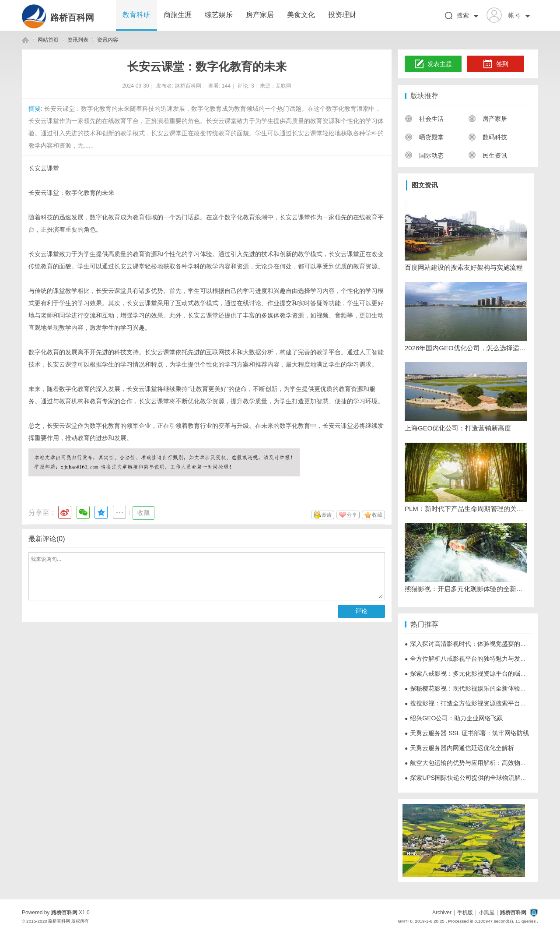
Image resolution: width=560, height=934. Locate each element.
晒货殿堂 (424, 137)
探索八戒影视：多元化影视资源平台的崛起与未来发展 (481, 673)
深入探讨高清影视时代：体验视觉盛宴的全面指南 (475, 644)
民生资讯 (488, 155)
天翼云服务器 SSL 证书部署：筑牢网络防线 (467, 733)
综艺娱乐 (219, 15)
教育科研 (136, 15)
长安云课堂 (44, 168)
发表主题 (433, 64)
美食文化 (301, 15)
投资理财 (342, 15)
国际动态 (424, 155)
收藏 (143, 513)
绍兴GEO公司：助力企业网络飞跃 (454, 718)
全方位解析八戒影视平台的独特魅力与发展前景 (472, 659)
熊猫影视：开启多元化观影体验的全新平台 (466, 589)
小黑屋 (486, 913)
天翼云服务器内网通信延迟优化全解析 (459, 748)
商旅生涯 (178, 15)
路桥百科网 (72, 18)
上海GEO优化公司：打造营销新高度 (458, 428)
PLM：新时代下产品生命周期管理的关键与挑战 (466, 509)
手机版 (465, 913)
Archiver (442, 913)
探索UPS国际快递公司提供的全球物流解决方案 (472, 778)
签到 (496, 64)
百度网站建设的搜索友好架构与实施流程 (464, 267)
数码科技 (488, 137)
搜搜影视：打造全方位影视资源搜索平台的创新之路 (478, 703)
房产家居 (260, 15)
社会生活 (424, 119)
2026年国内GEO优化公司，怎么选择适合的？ (466, 348)
